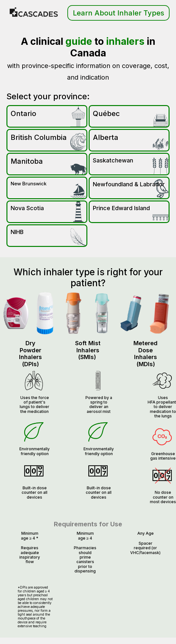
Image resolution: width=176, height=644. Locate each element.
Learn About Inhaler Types (118, 13)
